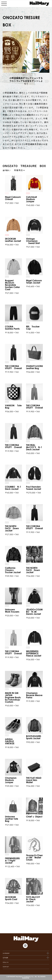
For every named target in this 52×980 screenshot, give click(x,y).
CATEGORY (6, 650)
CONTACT (6, 664)
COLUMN (6, 659)
